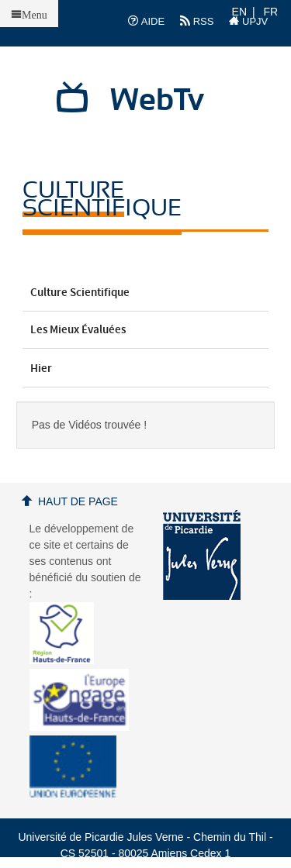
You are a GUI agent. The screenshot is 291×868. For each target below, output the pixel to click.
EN (239, 12)
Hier (146, 369)
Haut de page (78, 501)
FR (271, 12)
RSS (197, 21)
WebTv (157, 101)
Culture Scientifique (146, 293)
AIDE (146, 21)
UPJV (248, 21)
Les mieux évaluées (146, 330)
